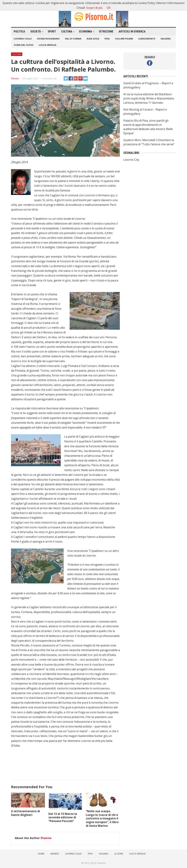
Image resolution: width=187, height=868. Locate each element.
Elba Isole (93, 39)
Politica (19, 31)
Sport (52, 31)
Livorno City (131, 160)
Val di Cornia (73, 39)
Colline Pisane (124, 39)
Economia (86, 31)
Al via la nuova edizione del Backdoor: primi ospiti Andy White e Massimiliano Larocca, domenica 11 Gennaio (149, 98)
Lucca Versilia (48, 45)
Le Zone (119, 854)
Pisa (107, 39)
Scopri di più (94, 8)
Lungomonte (147, 39)
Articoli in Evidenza (132, 31)
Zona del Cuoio (24, 45)
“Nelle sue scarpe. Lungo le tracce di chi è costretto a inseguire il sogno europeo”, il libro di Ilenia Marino (102, 818)
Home (41, 854)
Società (36, 31)
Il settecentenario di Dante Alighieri (26, 813)
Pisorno (15, 78)
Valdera (166, 39)
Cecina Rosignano (48, 39)
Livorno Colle (23, 39)
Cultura (67, 31)
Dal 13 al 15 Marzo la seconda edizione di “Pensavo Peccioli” (63, 817)
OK (109, 8)
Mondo (55, 854)
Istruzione (106, 31)
